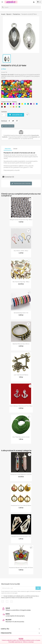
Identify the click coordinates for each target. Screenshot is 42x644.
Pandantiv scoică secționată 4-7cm (21, 537)
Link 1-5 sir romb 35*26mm (21, 375)
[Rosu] (2, 104)
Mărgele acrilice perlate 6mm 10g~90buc (21, 220)
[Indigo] (31, 104)
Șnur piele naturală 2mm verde (21, 437)
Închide (21, 639)
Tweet (13, 121)
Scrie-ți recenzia (8, 126)
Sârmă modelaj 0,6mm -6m (21, 313)
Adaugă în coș (16, 115)
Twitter (7, 601)
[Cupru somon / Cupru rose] (14, 107)
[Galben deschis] (11, 107)
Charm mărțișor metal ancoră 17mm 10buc (21, 406)
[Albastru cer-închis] (37, 104)
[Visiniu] (5, 107)
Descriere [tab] (8, 149)
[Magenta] (14, 104)
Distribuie (9, 121)
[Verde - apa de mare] (20, 107)
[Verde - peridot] (17, 107)
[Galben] (23, 104)
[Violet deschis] (17, 104)
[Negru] (11, 104)
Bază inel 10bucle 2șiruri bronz (21, 344)
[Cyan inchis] (28, 104)
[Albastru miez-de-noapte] (20, 104)
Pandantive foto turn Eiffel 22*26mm (21, 505)
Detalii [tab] (15, 149)
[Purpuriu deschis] (34, 104)
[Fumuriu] (2, 107)
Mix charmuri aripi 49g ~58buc (21, 282)
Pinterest (17, 121)
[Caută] (21, 7)
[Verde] (5, 104)
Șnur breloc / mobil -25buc (21, 251)
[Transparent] (8, 107)
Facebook (3, 601)
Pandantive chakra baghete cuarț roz (21, 474)
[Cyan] (25, 104)
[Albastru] (8, 104)
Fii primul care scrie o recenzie (21, 184)
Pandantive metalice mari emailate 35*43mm (21, 568)
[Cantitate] (3, 115)
